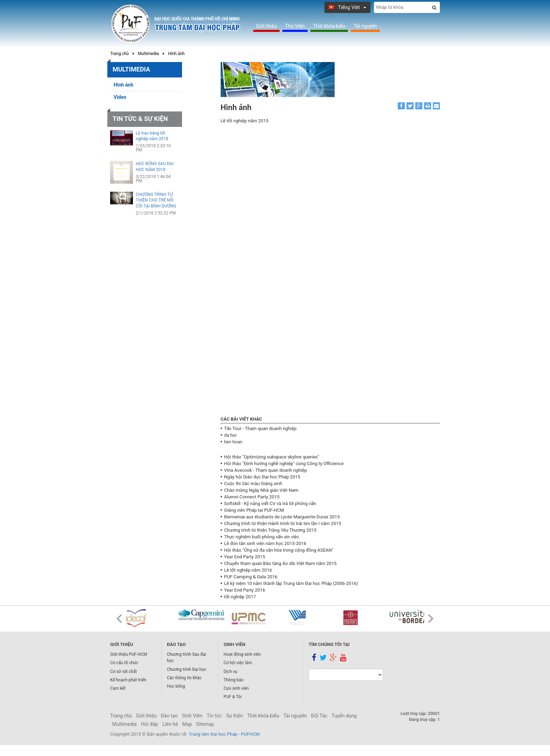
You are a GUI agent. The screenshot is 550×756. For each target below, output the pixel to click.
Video (120, 97)
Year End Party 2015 (245, 557)
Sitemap (205, 724)
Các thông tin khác (184, 678)
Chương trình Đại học (187, 669)
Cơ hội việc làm (238, 663)
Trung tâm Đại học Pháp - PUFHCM (224, 734)
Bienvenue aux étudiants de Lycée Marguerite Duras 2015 (282, 517)
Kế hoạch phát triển (128, 680)
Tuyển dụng (344, 716)
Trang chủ (119, 54)
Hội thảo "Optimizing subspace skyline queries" (272, 457)
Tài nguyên (365, 26)
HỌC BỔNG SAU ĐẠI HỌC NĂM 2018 (155, 167)
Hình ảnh (176, 54)
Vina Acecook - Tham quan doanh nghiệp (266, 470)
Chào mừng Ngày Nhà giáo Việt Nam (261, 490)
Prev (119, 619)
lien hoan (233, 442)
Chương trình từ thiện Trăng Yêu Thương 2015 (270, 530)
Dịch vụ (230, 672)
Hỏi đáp (150, 724)
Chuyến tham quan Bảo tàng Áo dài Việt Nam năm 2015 (280, 563)
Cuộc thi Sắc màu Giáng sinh (253, 483)
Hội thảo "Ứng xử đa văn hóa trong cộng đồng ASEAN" (279, 550)
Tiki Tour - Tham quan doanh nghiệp (260, 428)
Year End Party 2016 (245, 590)
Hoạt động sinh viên (242, 654)
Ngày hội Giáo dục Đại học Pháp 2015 (262, 477)
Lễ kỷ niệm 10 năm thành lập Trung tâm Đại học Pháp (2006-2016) (291, 583)
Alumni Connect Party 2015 (252, 497)
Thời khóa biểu (329, 26)
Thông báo (233, 680)
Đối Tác (319, 716)
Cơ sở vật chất (123, 672)
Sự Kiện (235, 716)
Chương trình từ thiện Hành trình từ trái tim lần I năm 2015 (283, 523)
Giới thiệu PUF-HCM (129, 654)
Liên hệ (170, 724)
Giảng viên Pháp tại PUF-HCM (254, 510)
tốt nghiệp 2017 (240, 597)
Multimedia (148, 54)
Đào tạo (169, 716)
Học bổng (176, 686)
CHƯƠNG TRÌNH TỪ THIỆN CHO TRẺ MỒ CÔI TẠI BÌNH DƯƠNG (156, 200)
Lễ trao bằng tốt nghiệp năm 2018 (152, 136)
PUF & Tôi (233, 697)
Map (187, 724)
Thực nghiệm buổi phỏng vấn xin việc (262, 537)
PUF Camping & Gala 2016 (251, 577)
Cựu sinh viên (236, 688)
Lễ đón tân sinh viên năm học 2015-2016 (265, 543)
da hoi (230, 435)
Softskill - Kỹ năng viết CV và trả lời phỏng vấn (270, 503)
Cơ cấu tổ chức (124, 663)
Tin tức (214, 716)
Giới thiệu (266, 26)
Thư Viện (295, 26)
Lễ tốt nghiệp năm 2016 (248, 570)
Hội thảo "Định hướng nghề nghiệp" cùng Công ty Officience (284, 464)
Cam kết (118, 688)
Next (431, 619)
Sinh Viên (192, 716)
